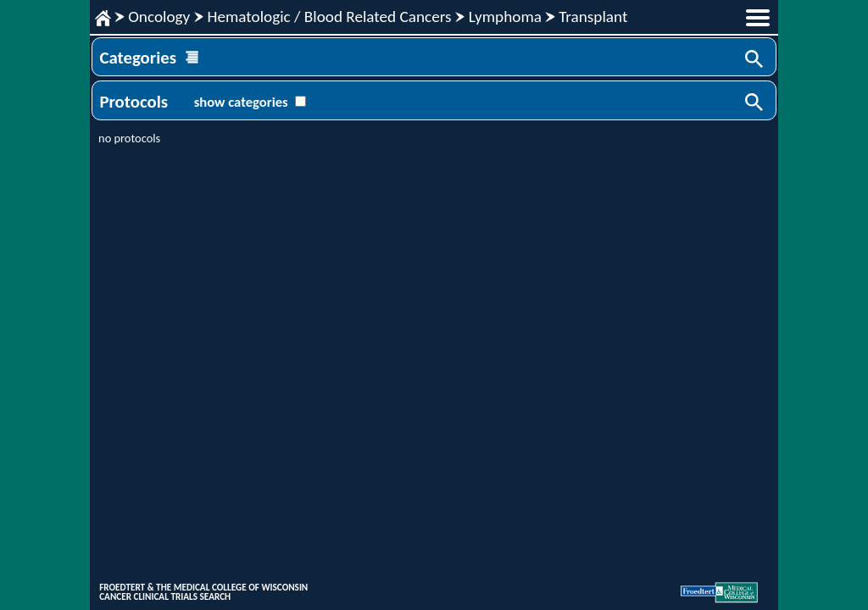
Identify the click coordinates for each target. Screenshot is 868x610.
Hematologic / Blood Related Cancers (329, 17)
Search (755, 60)
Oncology (159, 17)
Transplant (593, 17)
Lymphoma (505, 17)
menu (758, 18)
